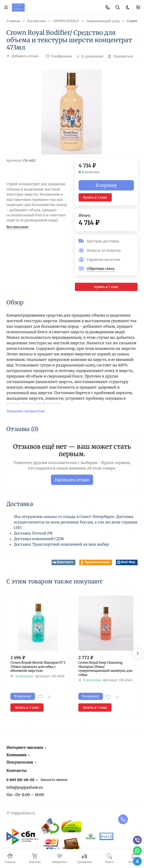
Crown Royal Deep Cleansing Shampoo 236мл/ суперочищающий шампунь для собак (105, 669)
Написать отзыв (72, 480)
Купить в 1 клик (95, 197)
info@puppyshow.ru (25, 787)
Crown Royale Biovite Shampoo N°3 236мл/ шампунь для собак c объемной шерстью (38, 667)
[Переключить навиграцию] (6, 7)
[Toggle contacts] (108, 7)
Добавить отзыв (25, 56)
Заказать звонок (54, 780)
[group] (72, 112)
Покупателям (20, 762)
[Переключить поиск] (118, 7)
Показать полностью (26, 411)
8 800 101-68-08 (20, 780)
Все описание (17, 227)
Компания (16, 755)
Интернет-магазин (25, 747)
